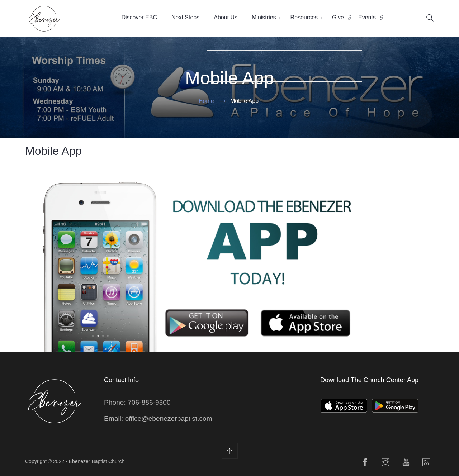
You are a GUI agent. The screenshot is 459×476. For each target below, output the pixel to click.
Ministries (264, 17)
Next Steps (185, 17)
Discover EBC (139, 17)
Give (338, 17)
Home (206, 101)
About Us (226, 17)
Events (367, 17)
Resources (304, 17)
